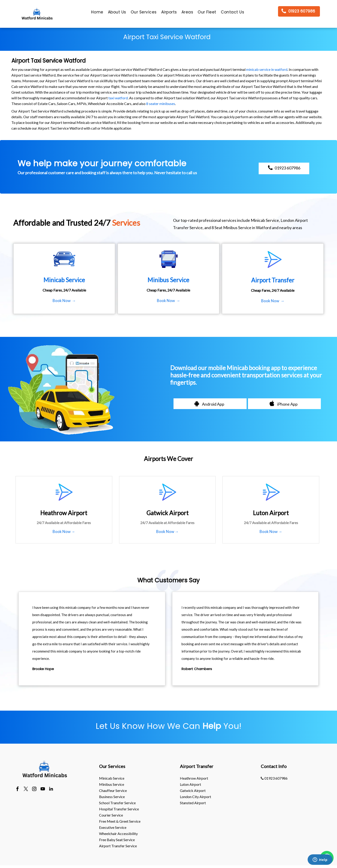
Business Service (112, 797)
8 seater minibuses (161, 104)
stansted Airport (193, 803)
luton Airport (190, 784)
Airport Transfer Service (118, 846)
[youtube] (43, 789)
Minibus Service (112, 784)
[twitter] (26, 789)
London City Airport (195, 797)
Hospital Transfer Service (119, 809)
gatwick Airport (193, 790)
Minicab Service (112, 778)
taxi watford (118, 98)
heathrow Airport (194, 778)
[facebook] (17, 789)
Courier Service (111, 815)
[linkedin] (51, 789)
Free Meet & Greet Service (120, 821)
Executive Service (113, 827)
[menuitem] (97, 13)
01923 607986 (274, 778)
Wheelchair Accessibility (118, 833)
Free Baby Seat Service (117, 840)
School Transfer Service (117, 803)
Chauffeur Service (113, 790)
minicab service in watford (267, 69)
